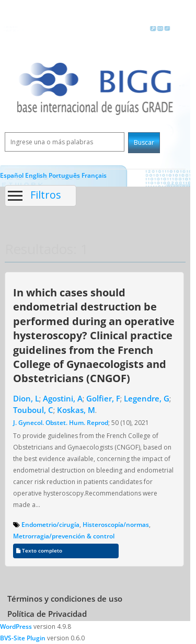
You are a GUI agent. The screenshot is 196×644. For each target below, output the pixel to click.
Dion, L (26, 398)
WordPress (16, 626)
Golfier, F (103, 398)
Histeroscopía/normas (116, 525)
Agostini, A (63, 398)
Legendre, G (147, 398)
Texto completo (39, 551)
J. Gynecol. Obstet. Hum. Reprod (61, 423)
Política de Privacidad (47, 614)
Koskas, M (76, 410)
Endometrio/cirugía (50, 525)
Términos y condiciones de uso (65, 599)
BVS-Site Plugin (23, 638)
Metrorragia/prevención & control (64, 536)
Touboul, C (33, 410)
